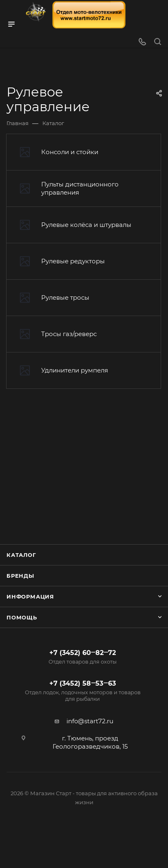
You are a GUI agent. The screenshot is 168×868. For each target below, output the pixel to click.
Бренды (20, 576)
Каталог (21, 555)
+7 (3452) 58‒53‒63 (83, 691)
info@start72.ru (90, 721)
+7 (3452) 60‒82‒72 (83, 657)
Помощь (22, 617)
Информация (30, 597)
